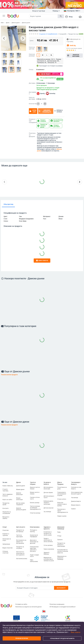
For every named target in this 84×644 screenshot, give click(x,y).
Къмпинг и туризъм (6, 535)
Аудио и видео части (34, 556)
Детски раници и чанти (49, 497)
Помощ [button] (56, 11)
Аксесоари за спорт (7, 540)
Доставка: (32, 83)
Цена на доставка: (32, 98)
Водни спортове (7, 548)
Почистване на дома (62, 488)
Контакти (5, 508)
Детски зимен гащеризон (20, 504)
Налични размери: (32, 55)
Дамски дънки (26, 23)
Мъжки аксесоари (19, 499)
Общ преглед (8, 204)
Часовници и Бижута (76, 483)
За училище (47, 512)
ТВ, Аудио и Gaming (33, 531)
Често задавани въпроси (7, 495)
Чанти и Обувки (33, 483)
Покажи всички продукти (9, 375)
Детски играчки (49, 508)
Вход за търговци (39, 11)
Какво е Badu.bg (8, 486)
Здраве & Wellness (46, 553)
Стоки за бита (62, 499)
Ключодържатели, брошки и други (77, 493)
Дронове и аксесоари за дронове (34, 542)
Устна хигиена (48, 545)
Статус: (31, 70)
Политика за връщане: (32, 135)
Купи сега (33, 111)
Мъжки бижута (76, 505)
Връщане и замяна (6, 518)
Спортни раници (35, 513)
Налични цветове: (32, 48)
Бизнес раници (35, 503)
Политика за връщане (57, 604)
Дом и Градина (60, 483)
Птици (59, 536)
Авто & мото (21, 527)
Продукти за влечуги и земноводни (61, 545)
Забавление (6, 544)
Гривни (73, 509)
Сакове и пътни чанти (35, 498)
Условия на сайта (21, 604)
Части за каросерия (19, 536)
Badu (2, 23)
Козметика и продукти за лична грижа (48, 533)
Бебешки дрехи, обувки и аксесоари (48, 503)
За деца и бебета (47, 483)
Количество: (32, 104)
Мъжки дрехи (20, 489)
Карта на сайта (7, 500)
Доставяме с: (32, 93)
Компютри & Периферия (34, 536)
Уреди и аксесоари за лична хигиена (48, 540)
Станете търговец (5, 490)
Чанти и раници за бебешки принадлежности (35, 508)
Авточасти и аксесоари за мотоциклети (20, 553)
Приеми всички (22, 638)
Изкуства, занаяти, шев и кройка (62, 504)
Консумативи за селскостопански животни (63, 551)
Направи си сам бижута (76, 488)
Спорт (5, 527)
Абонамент (61, 588)
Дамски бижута (76, 501)
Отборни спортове (5, 552)
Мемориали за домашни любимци (62, 558)
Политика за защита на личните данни (28, 607)
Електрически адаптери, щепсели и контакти (34, 549)
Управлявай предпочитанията (62, 639)
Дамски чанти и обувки (35, 488)
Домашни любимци (61, 528)
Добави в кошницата (45, 111)
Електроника (35, 527)
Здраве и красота (47, 528)
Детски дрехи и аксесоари (48, 488)
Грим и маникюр (49, 549)
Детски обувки (48, 493)
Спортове (6, 530)
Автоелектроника (22, 559)
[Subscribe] (35, 588)
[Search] (43, 16)
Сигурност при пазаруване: (32, 121)
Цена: (32, 41)
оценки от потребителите (48, 34)
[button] (4, 16)
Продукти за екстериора (20, 531)
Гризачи (60, 540)
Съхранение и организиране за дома (62, 494)
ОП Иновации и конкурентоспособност (63, 607)
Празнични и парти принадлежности (63, 511)
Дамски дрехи (16, 23)
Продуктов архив (6, 504)
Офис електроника (34, 561)
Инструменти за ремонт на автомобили (21, 542)
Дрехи (8, 23)
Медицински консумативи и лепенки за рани (49, 559)
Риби (59, 532)
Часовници (75, 498)
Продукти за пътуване (20, 548)
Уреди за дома (62, 516)
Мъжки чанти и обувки (35, 493)
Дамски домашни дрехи (21, 509)
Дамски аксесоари (19, 494)
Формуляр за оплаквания (7, 513)
